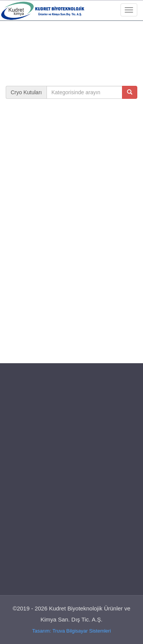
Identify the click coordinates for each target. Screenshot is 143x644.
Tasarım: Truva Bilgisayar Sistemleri (71, 631)
